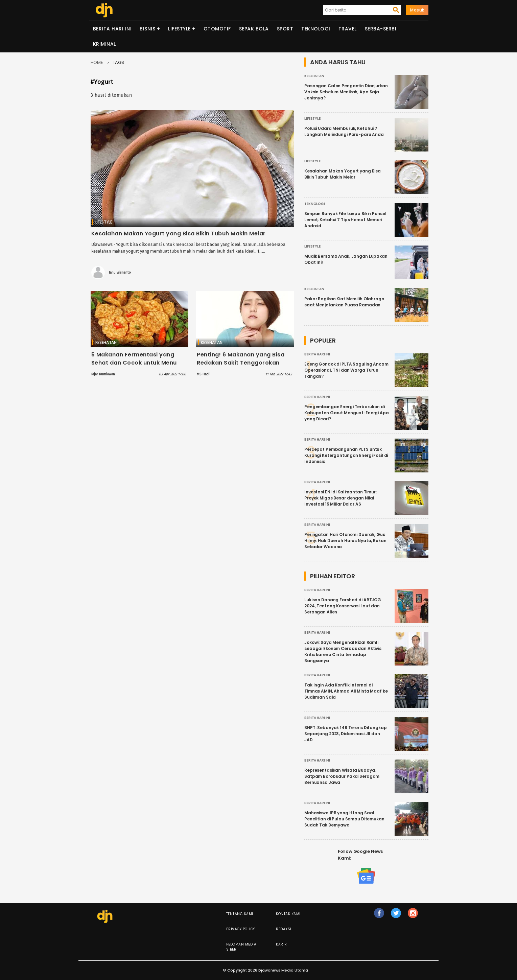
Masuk (417, 10)
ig (413, 916)
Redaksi (284, 929)
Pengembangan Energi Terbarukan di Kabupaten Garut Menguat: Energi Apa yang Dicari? (347, 413)
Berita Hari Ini (112, 29)
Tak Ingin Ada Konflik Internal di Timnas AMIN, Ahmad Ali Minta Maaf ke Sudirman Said (346, 691)
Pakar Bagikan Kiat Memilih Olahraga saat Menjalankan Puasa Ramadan (344, 302)
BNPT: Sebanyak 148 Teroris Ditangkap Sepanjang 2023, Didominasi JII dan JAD (346, 734)
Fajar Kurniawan (103, 374)
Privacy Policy (241, 929)
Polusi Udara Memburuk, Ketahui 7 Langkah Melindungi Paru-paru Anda (344, 131)
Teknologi (316, 29)
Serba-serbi (381, 29)
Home (97, 62)
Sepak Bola (254, 29)
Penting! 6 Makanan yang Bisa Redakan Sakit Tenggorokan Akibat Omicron (241, 363)
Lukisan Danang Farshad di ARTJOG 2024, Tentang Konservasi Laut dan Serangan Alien (343, 606)
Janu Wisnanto (120, 273)
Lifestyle (179, 29)
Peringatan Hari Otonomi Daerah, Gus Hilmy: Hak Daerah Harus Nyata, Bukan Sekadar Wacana (345, 541)
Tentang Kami (240, 914)
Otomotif (217, 29)
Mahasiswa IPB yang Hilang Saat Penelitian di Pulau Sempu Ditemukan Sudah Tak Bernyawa (344, 819)
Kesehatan (106, 342)
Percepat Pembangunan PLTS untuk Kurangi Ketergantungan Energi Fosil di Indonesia (346, 455)
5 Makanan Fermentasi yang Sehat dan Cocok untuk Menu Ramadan (134, 363)
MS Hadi (203, 374)
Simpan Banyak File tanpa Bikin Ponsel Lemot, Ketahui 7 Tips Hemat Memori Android (345, 220)
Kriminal (104, 44)
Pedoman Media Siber (241, 947)
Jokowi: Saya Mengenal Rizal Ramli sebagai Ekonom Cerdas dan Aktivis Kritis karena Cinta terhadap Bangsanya (343, 651)
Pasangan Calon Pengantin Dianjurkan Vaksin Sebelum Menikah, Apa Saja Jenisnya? (346, 92)
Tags (119, 62)
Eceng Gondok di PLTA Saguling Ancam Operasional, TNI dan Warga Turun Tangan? (346, 370)
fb (379, 916)
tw (396, 916)
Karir (281, 944)
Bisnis (147, 29)
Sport (285, 29)
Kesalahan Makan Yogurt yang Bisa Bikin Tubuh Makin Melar (179, 234)
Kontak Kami (288, 914)
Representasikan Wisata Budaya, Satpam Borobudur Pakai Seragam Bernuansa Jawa (342, 776)
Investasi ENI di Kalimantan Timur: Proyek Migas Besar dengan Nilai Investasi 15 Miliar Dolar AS (340, 498)
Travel (348, 29)
